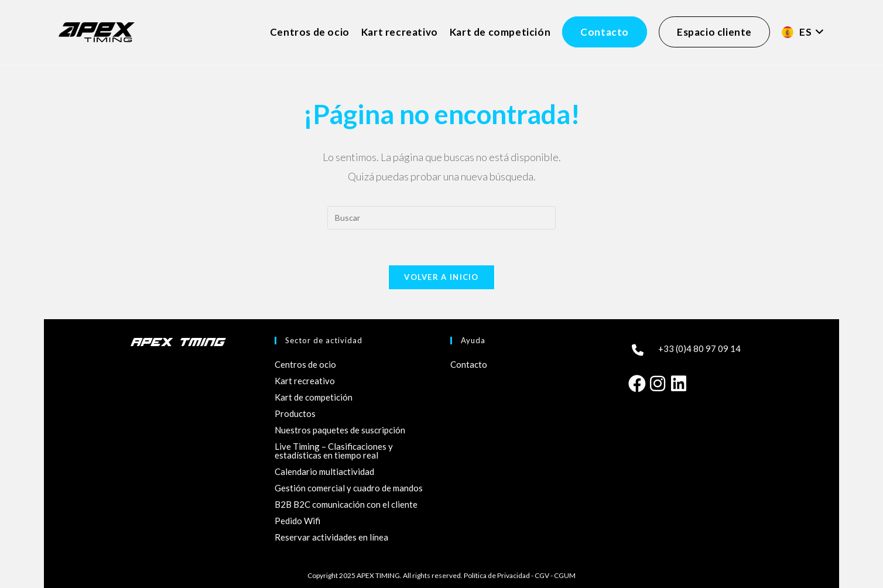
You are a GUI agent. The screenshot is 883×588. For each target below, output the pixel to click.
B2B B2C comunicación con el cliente (346, 504)
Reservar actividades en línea (331, 537)
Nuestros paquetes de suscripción (340, 430)
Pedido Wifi (297, 521)
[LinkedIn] (679, 382)
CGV (542, 575)
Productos (295, 413)
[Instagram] (658, 382)
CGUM (565, 575)
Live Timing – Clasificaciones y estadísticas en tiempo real (334, 451)
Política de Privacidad (497, 575)
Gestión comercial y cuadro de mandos (349, 488)
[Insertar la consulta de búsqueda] (441, 218)
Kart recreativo (305, 381)
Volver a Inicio (441, 277)
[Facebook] (636, 382)
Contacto (469, 364)
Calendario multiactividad (324, 471)
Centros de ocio (305, 364)
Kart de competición (314, 397)
